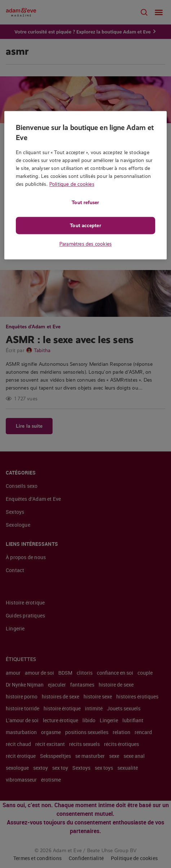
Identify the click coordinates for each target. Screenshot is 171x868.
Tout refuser (85, 202)
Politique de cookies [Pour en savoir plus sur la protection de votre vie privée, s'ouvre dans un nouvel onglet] (72, 184)
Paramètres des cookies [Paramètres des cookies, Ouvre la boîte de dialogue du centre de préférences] (85, 244)
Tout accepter (85, 225)
